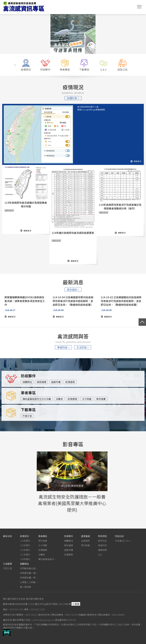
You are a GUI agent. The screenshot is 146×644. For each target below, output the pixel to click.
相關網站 (27, 382)
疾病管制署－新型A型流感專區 (29, 578)
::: (15, 65)
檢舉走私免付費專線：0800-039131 (20, 615)
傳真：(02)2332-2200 (34, 609)
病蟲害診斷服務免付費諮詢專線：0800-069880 (102, 615)
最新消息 (7, 536)
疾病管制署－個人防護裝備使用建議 (29, 573)
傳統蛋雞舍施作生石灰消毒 (37, 399)
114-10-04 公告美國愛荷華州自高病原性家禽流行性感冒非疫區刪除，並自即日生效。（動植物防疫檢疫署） (73, 301)
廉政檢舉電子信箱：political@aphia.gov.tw (34, 620)
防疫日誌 (119, 536)
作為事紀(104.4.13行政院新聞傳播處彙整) (124, 541)
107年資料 (25, 554)
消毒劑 (59, 399)
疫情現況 (24, 536)
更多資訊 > (73, 290)
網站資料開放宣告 (35, 599)
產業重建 (85, 536)
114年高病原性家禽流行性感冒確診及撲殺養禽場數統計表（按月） (120, 206)
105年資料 (25, 545)
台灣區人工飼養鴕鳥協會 (29, 582)
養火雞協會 (25, 587)
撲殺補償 (41, 382)
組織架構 (56, 382)
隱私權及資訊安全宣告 (14, 599)
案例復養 (101, 399)
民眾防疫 (102, 541)
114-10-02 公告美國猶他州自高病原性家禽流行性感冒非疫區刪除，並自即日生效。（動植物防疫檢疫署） (121, 301)
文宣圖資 (7, 564)
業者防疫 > (63, 347)
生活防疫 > (83, 347)
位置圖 (76, 604)
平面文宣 (27, 416)
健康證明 (102, 550)
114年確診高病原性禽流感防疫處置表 (73, 233)
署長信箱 (7, 620)
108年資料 (25, 559)
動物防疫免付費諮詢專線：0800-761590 (58, 615)
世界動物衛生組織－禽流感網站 (29, 568)
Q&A (100, 554)
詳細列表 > (73, 98)
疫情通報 (70, 382)
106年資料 (25, 550)
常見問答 (102, 536)
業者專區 (43, 536)
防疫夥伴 (69, 536)
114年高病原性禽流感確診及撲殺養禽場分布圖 (26, 204)
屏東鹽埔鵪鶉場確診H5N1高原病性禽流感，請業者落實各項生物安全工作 (25, 301)
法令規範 (87, 399)
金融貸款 (85, 541)
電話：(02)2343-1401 (13, 609)
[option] (73, 34)
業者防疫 (102, 545)
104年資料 (25, 541)
